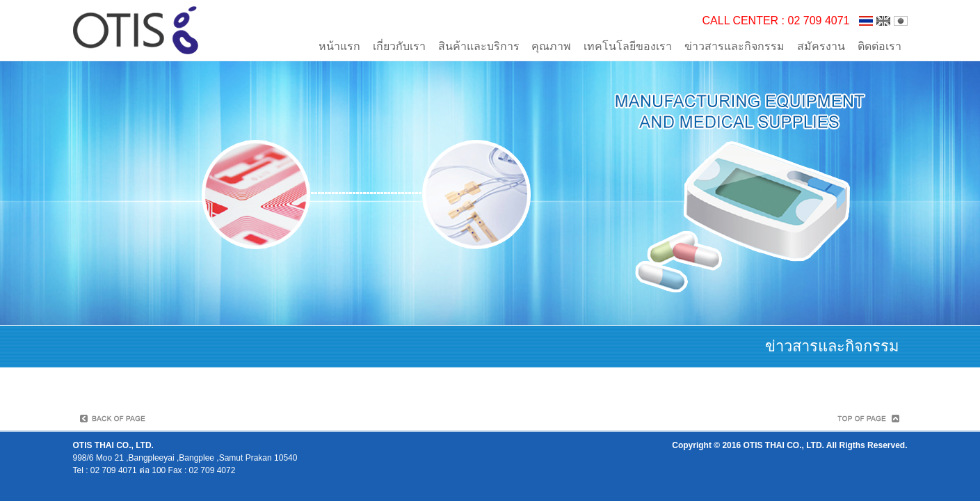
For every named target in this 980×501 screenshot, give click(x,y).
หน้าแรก (339, 46)
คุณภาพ (551, 46)
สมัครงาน (821, 46)
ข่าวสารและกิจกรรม (734, 46)
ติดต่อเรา (879, 46)
